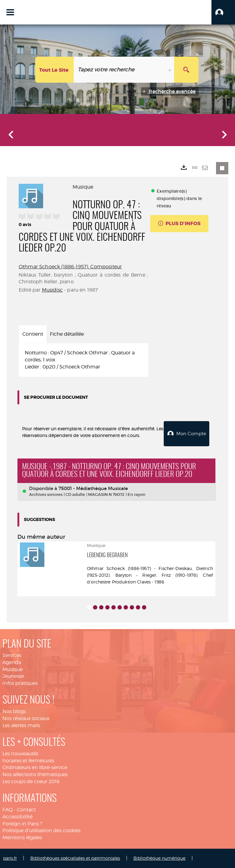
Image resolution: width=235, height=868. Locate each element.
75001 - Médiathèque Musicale (93, 488)
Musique (13, 669)
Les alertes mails (21, 725)
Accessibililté (17, 817)
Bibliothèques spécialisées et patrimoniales (75, 858)
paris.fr (10, 858)
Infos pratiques (20, 683)
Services (12, 655)
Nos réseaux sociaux (26, 718)
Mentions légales (22, 838)
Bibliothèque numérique (159, 858)
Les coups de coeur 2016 (31, 781)
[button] (223, 12)
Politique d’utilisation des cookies (41, 830)
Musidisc (52, 290)
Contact (26, 810)
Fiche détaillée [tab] (67, 334)
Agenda (12, 662)
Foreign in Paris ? (22, 824)
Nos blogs (14, 711)
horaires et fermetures (28, 761)
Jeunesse (13, 676)
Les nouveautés (20, 754)
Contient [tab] (33, 334)
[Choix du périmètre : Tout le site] (55, 70)
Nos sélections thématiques (35, 774)
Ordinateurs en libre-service (35, 767)
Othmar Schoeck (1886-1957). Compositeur (70, 267)
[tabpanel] (83, 360)
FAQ (7, 810)
